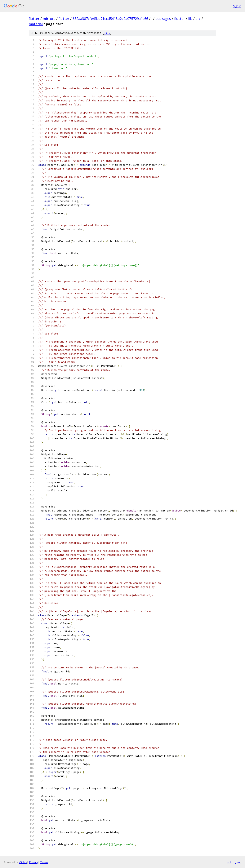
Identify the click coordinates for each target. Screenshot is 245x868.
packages (163, 19)
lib (190, 19)
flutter (34, 19)
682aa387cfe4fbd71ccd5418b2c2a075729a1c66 (110, 19)
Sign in (237, 6)
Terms (44, 862)
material (36, 24)
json (238, 862)
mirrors (49, 19)
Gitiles (23, 862)
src (198, 19)
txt (229, 862)
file (107, 33)
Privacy (33, 862)
